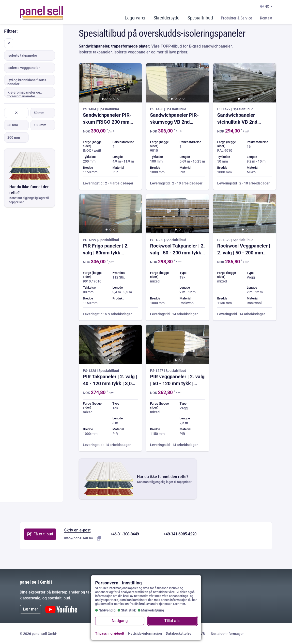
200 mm (14, 137)
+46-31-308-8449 (125, 534)
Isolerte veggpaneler (24, 68)
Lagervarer (135, 18)
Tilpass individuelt (110, 633)
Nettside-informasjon (228, 634)
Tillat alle (172, 621)
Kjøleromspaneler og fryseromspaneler (24, 94)
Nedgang (120, 621)
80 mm (13, 125)
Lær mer (31, 609)
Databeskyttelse (179, 633)
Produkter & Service (237, 18)
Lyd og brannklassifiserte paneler (27, 82)
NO (265, 6)
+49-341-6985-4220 (180, 534)
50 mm (39, 113)
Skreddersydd (167, 18)
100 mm (40, 125)
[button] (103, 99)
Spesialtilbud (200, 18)
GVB (201, 634)
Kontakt (266, 18)
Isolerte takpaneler (22, 55)
